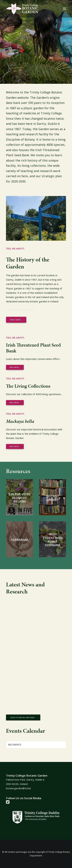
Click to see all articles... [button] (23, 718)
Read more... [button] (16, 320)
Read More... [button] (15, 403)
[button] (64, 9)
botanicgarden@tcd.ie (18, 788)
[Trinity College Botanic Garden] (22, 9)
